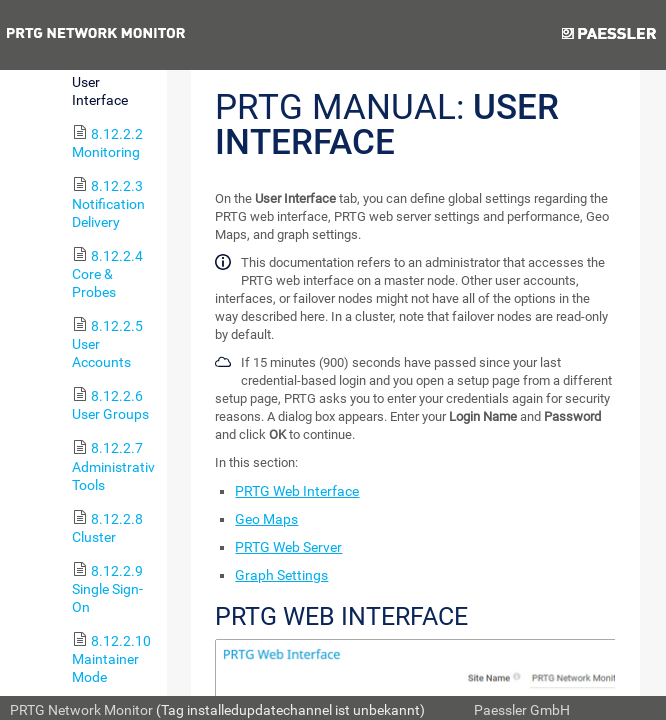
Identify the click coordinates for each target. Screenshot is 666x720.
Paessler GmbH (522, 710)
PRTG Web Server (288, 547)
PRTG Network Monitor (81, 710)
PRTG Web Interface (297, 491)
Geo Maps (266, 519)
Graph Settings (281, 575)
